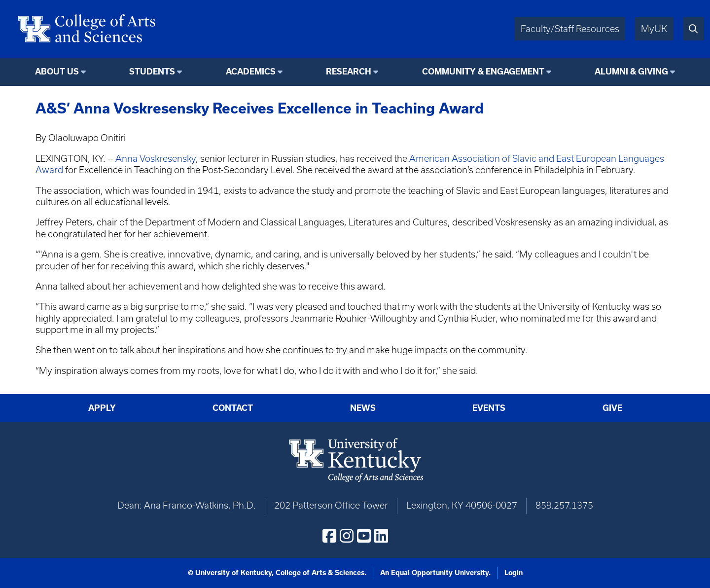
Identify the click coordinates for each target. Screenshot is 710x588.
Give (612, 408)
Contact (233, 408)
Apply (102, 408)
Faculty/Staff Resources (570, 29)
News (363, 408)
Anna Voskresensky (156, 159)
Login (514, 573)
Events (489, 408)
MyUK (654, 29)
